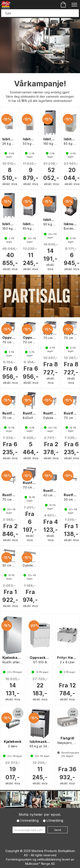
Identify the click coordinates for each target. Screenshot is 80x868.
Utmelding (55, 820)
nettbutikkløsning (49, 859)
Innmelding (29, 820)
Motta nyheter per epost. (40, 814)
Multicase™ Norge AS (40, 864)
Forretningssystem (19, 859)
